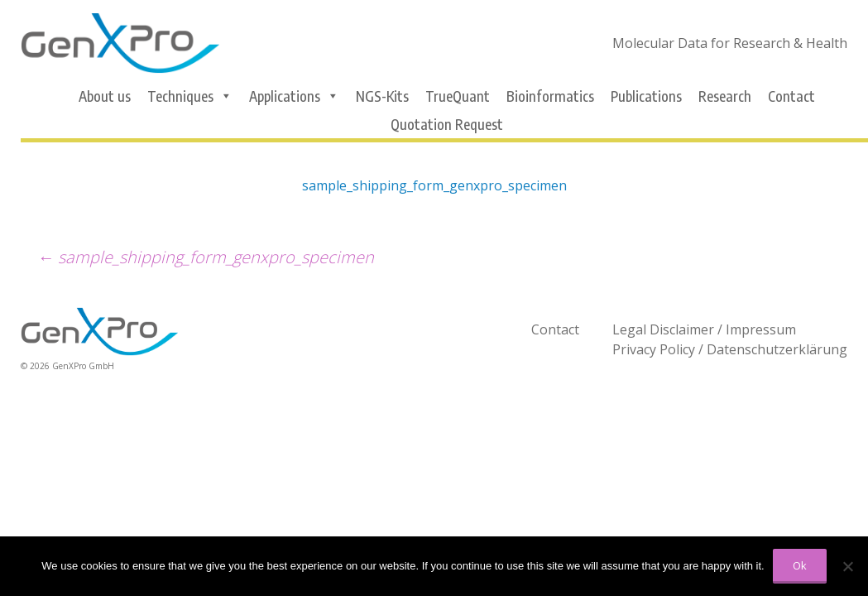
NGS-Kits (382, 96)
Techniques (190, 96)
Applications (294, 96)
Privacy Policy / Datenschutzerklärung (730, 349)
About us (105, 96)
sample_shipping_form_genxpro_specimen (434, 185)
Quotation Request (447, 124)
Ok (800, 565)
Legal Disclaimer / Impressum (704, 329)
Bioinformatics (550, 96)
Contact (791, 96)
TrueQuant (458, 96)
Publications (646, 96)
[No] (847, 566)
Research (725, 96)
